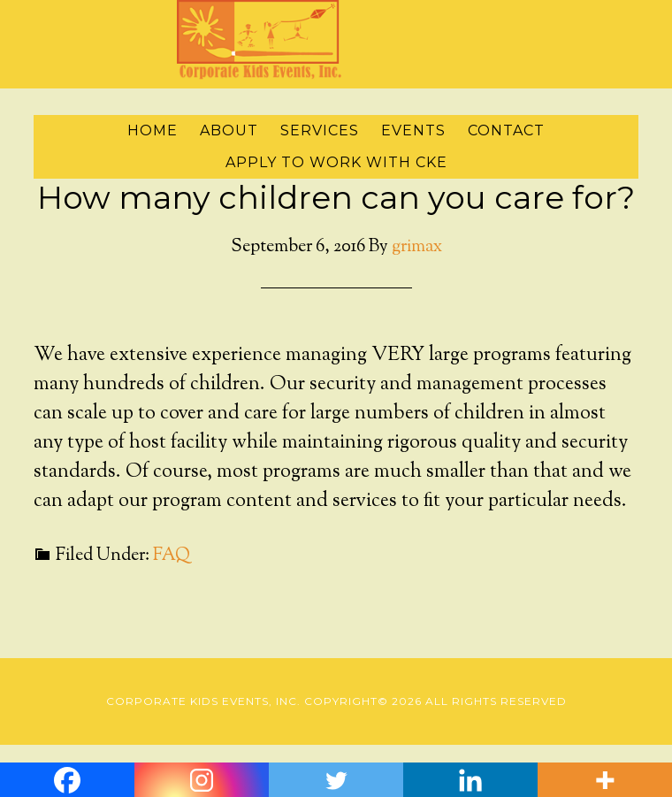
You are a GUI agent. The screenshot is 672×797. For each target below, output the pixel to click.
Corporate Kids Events (336, 40)
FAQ (172, 556)
